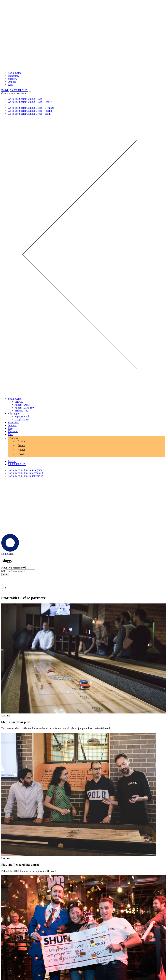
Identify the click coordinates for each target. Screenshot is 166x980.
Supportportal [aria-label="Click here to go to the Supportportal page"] (22, 417)
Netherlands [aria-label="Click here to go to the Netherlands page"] (24, 450)
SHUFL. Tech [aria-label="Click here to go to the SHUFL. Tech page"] (22, 411)
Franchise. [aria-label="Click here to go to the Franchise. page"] (13, 76)
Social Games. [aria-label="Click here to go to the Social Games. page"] (15, 73)
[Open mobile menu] (30, 91)
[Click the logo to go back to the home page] (83, 67)
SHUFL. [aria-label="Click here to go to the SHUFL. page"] (19, 402)
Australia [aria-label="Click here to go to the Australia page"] (23, 441)
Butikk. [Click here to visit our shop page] (5, 90)
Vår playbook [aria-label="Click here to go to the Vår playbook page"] (22, 419)
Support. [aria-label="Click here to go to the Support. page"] (12, 79)
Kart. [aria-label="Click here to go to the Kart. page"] (11, 85)
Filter (5, 575)
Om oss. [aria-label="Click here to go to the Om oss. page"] (12, 82)
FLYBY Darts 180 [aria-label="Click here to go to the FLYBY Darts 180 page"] (24, 408)
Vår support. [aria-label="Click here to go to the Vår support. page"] (14, 414)
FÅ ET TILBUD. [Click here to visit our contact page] (19, 90)
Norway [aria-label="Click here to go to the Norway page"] (14, 438)
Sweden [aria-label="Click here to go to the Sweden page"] (22, 454)
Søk (3, 571)
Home (5, 554)
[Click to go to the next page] (2, 591)
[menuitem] (90, 402)
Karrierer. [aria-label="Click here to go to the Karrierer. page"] (13, 431)
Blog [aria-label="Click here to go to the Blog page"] (10, 428)
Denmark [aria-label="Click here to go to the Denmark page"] (23, 445)
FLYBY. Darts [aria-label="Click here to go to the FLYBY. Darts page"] (22, 405)
